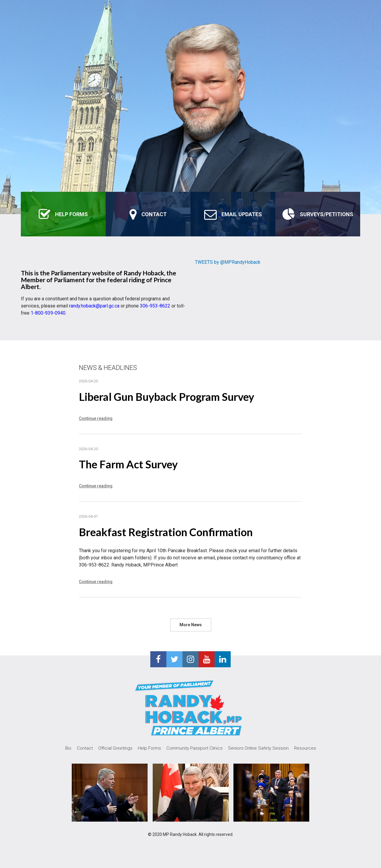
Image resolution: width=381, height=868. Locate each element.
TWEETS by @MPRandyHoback (228, 262)
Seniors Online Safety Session (258, 748)
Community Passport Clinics (195, 748)
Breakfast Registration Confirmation (166, 532)
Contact (85, 748)
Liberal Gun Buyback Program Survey (167, 397)
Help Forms (149, 748)
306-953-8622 (155, 306)
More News (191, 625)
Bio (68, 748)
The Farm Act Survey (128, 464)
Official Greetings (115, 748)
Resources (305, 748)
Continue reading (96, 418)
